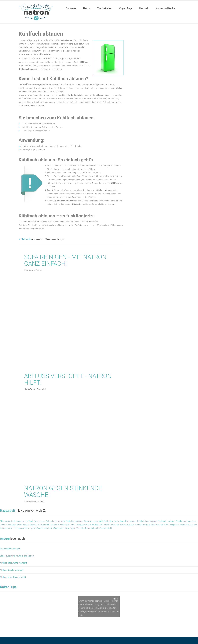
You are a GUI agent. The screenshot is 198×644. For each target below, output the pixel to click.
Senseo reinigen (142, 525)
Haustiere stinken (14, 525)
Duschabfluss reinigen (147, 521)
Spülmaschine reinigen (187, 525)
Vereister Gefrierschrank (87, 528)
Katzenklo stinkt (30, 525)
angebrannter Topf (25, 521)
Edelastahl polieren (166, 521)
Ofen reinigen (113, 525)
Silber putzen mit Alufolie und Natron (17, 556)
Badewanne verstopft (93, 521)
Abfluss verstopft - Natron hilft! (68, 379)
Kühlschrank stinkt (66, 525)
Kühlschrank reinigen (48, 525)
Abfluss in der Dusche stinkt (13, 577)
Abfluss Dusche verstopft (12, 570)
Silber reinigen (157, 525)
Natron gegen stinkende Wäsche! (63, 491)
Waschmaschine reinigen (64, 528)
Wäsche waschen (43, 528)
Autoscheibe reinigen (55, 521)
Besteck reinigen (111, 521)
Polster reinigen (127, 525)
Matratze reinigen (83, 525)
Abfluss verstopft (8, 521)
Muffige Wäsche (100, 525)
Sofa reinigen (170, 525)
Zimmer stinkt (106, 528)
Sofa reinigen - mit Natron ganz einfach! (65, 260)
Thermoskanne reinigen (24, 528)
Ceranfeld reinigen (128, 521)
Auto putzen (39, 521)
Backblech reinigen (74, 521)
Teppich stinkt (6, 528)
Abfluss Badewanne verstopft (13, 563)
